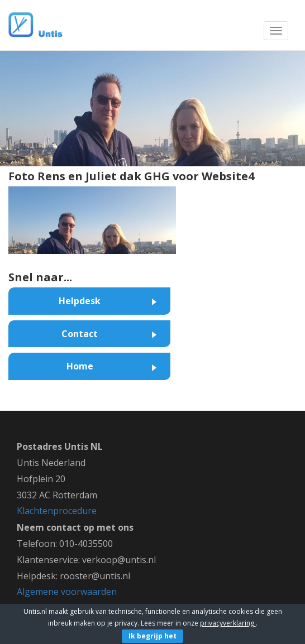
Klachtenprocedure (57, 511)
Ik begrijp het (152, 636)
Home (80, 366)
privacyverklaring (228, 623)
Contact (80, 334)
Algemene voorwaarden (67, 592)
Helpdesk (80, 301)
